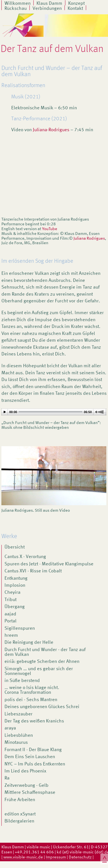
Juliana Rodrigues (89, 238)
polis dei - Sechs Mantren (31, 700)
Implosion (15, 586)
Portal (11, 621)
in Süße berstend (22, 681)
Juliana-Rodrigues (51, 130)
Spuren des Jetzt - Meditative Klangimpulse (49, 564)
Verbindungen (47, 8)
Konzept (76, 3)
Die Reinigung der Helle (29, 643)
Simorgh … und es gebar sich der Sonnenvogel (39, 671)
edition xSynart (20, 814)
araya (10, 728)
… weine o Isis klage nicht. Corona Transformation (32, 690)
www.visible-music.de (23, 857)
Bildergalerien (19, 821)
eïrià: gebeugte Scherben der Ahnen (42, 662)
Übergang (15, 607)
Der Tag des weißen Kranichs (34, 721)
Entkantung (16, 579)
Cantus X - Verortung (25, 557)
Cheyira (12, 593)
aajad (10, 614)
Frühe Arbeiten (20, 800)
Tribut (11, 600)
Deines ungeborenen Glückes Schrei (42, 707)
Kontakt (75, 8)
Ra (7, 778)
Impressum (56, 857)
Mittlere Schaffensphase (30, 793)
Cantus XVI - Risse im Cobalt (33, 571)
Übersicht (15, 547)
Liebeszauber (19, 714)
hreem (11, 636)
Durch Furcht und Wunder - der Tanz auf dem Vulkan (45, 652)
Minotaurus (16, 743)
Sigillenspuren (20, 629)
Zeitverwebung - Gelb (27, 786)
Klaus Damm (49, 3)
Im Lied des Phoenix (25, 771)
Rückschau (16, 8)
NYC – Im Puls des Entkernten (35, 764)
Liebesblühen (19, 736)
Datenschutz (80, 857)
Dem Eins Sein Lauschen (30, 757)
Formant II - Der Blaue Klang (33, 750)
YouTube (50, 229)
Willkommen (18, 3)
